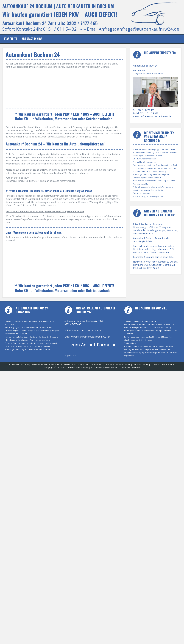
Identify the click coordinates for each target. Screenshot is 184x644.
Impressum (70, 356)
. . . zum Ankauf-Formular (90, 345)
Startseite (10, 39)
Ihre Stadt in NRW (31, 39)
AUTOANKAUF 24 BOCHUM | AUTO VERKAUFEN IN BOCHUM (58, 6)
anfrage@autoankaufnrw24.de (148, 29)
